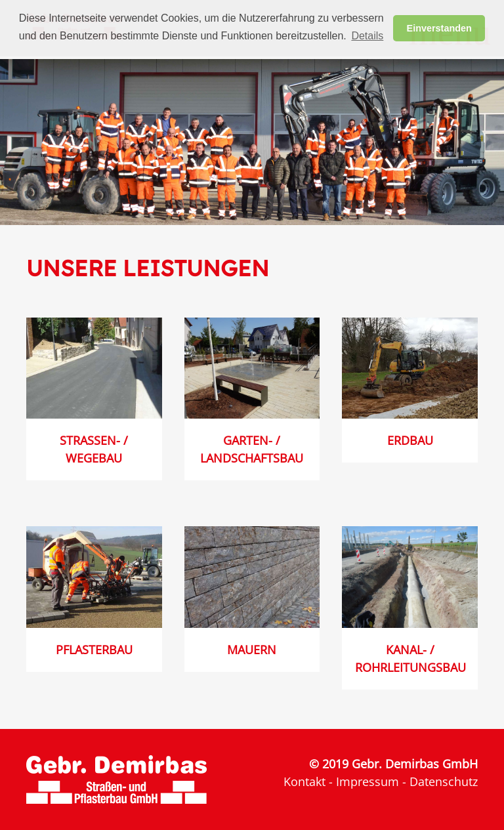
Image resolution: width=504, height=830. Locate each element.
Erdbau (410, 440)
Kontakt (304, 781)
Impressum (367, 781)
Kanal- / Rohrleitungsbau (410, 658)
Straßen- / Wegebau (94, 449)
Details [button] (367, 36)
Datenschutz (444, 781)
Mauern (252, 650)
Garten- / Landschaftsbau (252, 449)
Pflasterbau (94, 650)
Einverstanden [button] (439, 28)
